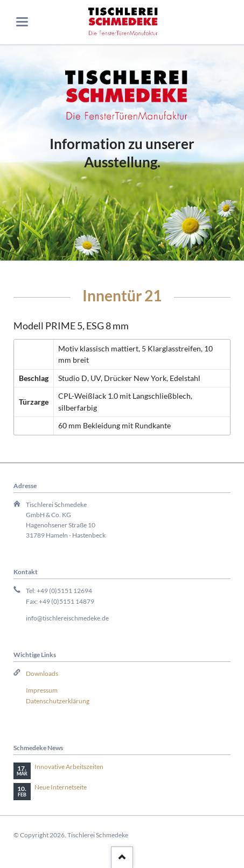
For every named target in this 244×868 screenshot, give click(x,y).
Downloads (42, 673)
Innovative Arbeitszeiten (69, 767)
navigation (22, 22)
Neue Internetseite (61, 787)
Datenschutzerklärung (58, 701)
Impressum (42, 690)
